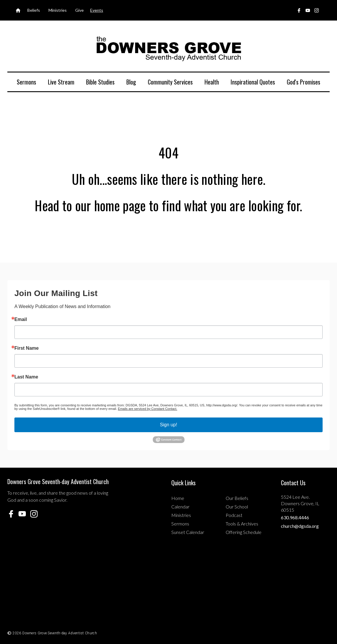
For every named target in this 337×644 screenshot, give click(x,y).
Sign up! (168, 425)
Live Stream (61, 82)
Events (97, 10)
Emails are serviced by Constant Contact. (147, 409)
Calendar (180, 507)
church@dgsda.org (300, 526)
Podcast (234, 515)
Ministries (181, 515)
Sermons (26, 82)
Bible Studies (100, 82)
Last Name (26, 377)
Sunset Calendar (188, 532)
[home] (169, 48)
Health (212, 82)
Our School (237, 507)
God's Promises (304, 82)
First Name (27, 348)
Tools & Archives (242, 524)
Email (21, 320)
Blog (131, 82)
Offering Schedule (244, 532)
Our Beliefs (237, 498)
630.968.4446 (295, 517)
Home (178, 498)
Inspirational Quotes (253, 82)
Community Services (170, 82)
